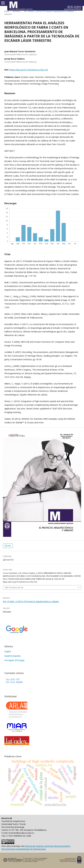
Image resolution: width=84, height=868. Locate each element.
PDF (9, 546)
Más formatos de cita (14, 587)
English (8, 651)
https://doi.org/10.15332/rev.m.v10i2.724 (29, 70)
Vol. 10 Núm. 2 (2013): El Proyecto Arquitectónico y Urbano (49, 11)
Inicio (7, 11)
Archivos (17, 11)
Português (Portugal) (14, 660)
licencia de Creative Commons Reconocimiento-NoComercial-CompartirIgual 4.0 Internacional (36, 848)
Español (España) (12, 656)
